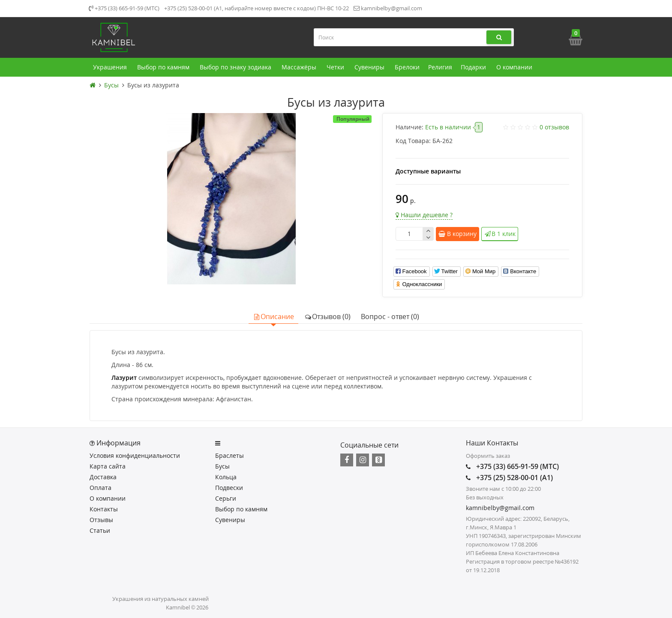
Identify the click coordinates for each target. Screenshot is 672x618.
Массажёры (300, 67)
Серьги (226, 498)
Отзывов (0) (327, 316)
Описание (273, 316)
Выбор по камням (164, 67)
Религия (440, 67)
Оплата (100, 488)
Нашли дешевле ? (424, 215)
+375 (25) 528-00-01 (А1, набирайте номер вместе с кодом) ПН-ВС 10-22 (256, 8)
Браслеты (229, 455)
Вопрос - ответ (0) (390, 316)
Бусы (222, 466)
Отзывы (101, 520)
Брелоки (407, 67)
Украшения (111, 67)
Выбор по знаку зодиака (236, 67)
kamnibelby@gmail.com (388, 8)
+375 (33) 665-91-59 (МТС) (124, 8)
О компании (515, 67)
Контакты (104, 509)
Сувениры (370, 67)
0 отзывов (554, 127)
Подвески (229, 488)
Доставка (103, 477)
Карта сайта (108, 466)
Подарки (474, 67)
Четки (336, 67)
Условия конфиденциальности (135, 455)
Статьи (100, 530)
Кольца (226, 477)
